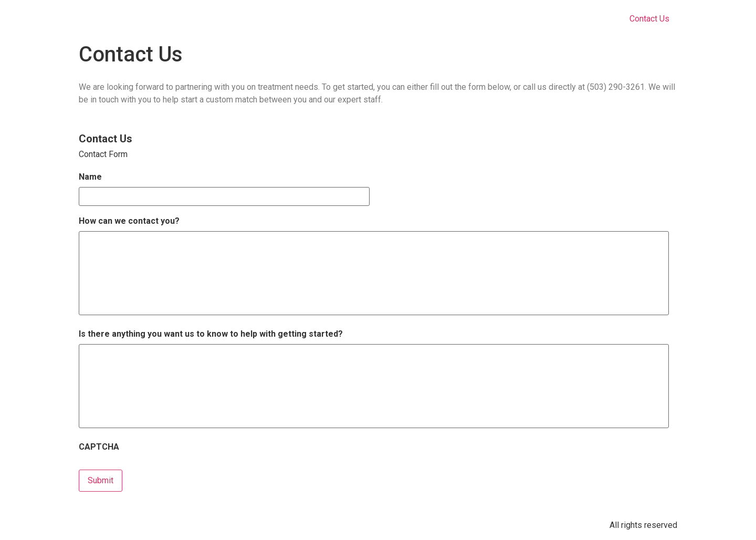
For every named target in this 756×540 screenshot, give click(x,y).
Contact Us (649, 19)
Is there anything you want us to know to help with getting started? (211, 334)
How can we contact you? (129, 221)
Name (90, 177)
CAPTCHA (99, 447)
